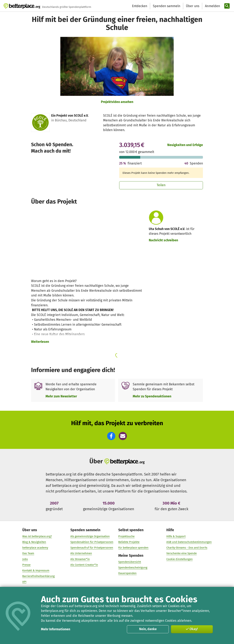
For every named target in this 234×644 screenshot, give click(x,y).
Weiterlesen (40, 342)
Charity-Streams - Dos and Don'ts (187, 548)
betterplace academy (35, 548)
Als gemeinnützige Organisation (90, 536)
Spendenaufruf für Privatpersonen (92, 548)
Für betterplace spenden (133, 548)
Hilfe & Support (176, 536)
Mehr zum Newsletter (61, 396)
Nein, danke (148, 629)
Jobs (25, 559)
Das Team (28, 553)
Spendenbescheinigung (133, 568)
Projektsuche (126, 536)
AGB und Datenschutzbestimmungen (189, 542)
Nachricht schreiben (163, 240)
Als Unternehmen (81, 553)
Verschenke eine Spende (182, 553)
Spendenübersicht (130, 562)
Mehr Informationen (56, 629)
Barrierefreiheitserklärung (38, 576)
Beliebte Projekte (129, 542)
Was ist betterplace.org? (37, 536)
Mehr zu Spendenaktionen (152, 396)
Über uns (193, 6)
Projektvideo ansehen (117, 102)
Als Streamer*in (80, 559)
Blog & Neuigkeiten (34, 542)
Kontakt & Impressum (36, 570)
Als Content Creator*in (84, 565)
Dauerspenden (127, 573)
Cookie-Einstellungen (180, 559)
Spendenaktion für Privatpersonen (92, 542)
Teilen (161, 185)
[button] (111, 436)
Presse (26, 565)
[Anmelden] (212, 6)
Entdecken (140, 6)
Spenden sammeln (167, 6)
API (24, 582)
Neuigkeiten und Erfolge (185, 145)
